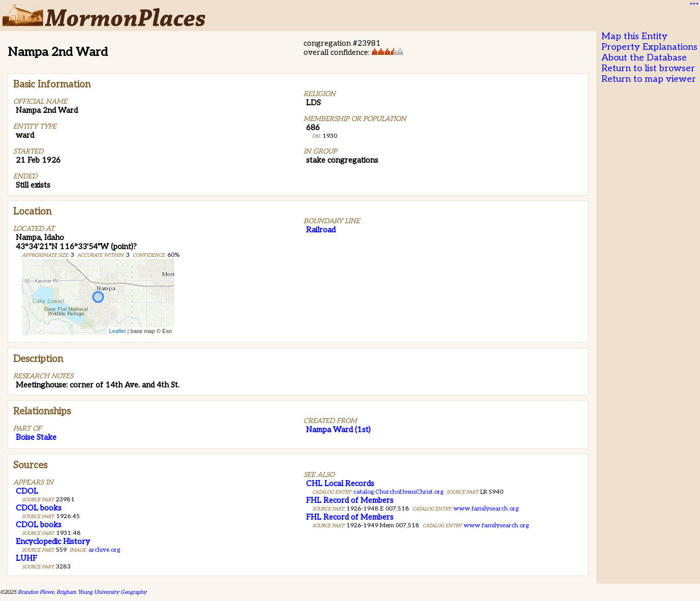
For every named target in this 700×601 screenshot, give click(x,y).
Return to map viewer (649, 79)
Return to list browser (648, 68)
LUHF (26, 558)
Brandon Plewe (36, 592)
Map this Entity (634, 36)
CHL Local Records (340, 484)
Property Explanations (649, 47)
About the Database (644, 58)
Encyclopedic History (53, 542)
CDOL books (39, 508)
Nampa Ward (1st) (338, 430)
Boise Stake (36, 437)
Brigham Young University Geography (101, 592)
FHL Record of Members (350, 500)
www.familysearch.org (486, 509)
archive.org (104, 550)
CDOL (27, 491)
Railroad (321, 230)
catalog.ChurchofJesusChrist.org (398, 492)
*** (693, 6)
